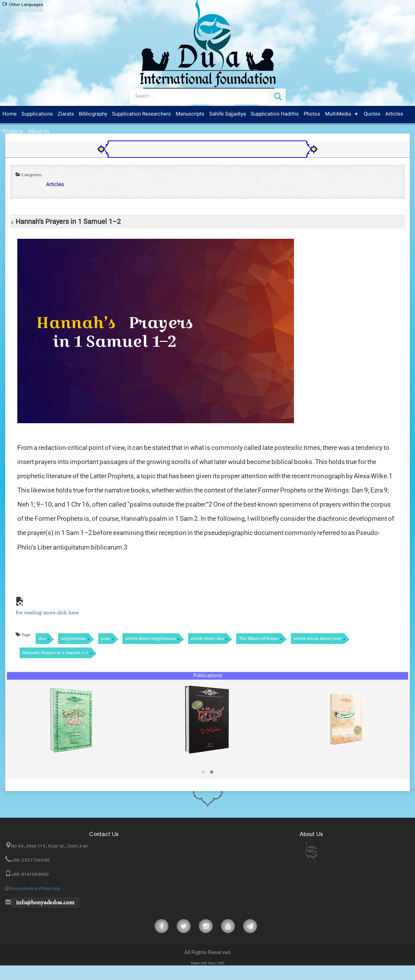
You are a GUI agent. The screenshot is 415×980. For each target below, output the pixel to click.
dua (42, 639)
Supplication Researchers (141, 114)
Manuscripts (190, 114)
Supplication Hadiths (275, 114)
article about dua (207, 639)
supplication (73, 639)
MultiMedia (338, 114)
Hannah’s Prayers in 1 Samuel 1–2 (55, 653)
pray (105, 639)
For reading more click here (47, 613)
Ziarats (66, 114)
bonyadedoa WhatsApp (35, 889)
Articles (394, 114)
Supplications (37, 114)
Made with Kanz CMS (208, 964)
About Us (39, 131)
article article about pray (317, 639)
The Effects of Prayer (259, 639)
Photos (312, 114)
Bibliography (93, 114)
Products (13, 131)
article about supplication (150, 639)
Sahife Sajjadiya (228, 114)
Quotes (372, 114)
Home (10, 114)
